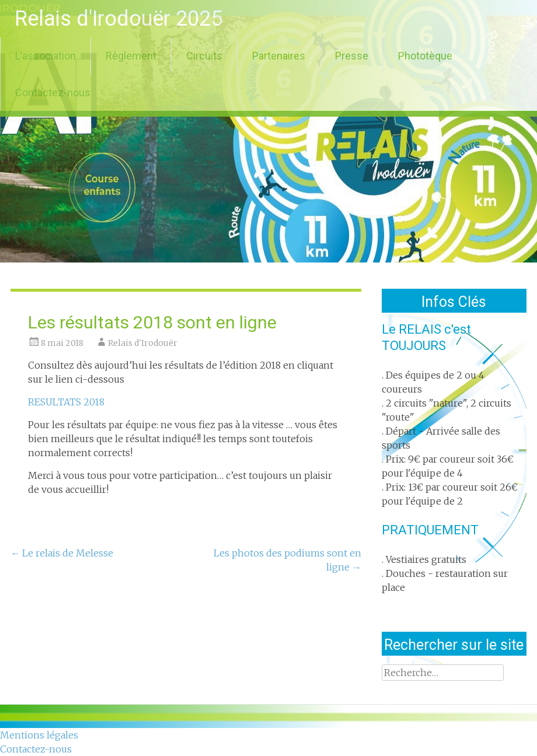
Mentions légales (39, 735)
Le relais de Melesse (62, 553)
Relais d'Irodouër (143, 343)
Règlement (131, 56)
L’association (46, 56)
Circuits (204, 56)
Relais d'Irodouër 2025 (118, 19)
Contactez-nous (53, 92)
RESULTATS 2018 (66, 402)
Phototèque (425, 56)
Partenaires (279, 56)
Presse (352, 56)
